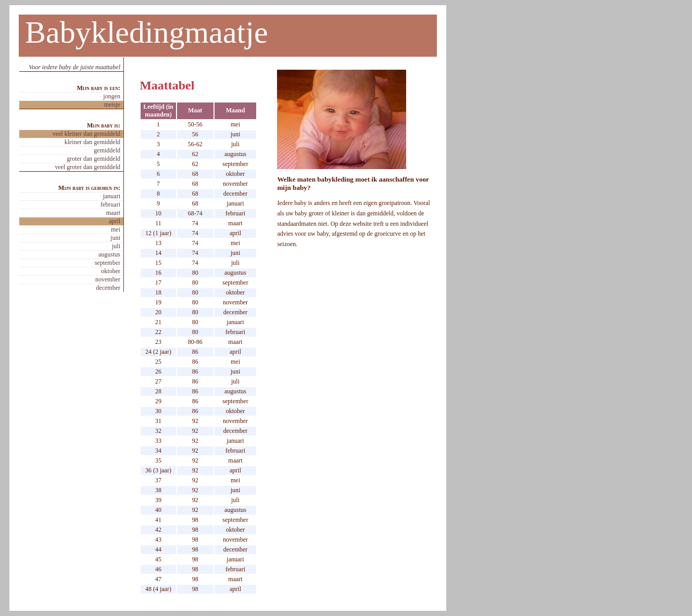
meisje (112, 105)
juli (116, 246)
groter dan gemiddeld (93, 159)
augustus (109, 254)
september (108, 263)
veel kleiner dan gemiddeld (86, 134)
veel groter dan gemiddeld (87, 167)
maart (113, 213)
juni (115, 238)
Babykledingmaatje (147, 32)
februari (110, 204)
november (108, 279)
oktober (111, 271)
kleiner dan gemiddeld (92, 142)
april (115, 221)
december (108, 288)
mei (116, 229)
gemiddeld (107, 150)
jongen (112, 96)
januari (112, 196)
